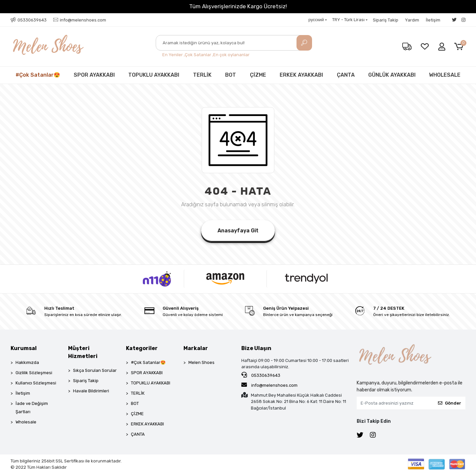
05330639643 (261, 375)
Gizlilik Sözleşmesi (34, 373)
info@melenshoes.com (269, 385)
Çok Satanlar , (199, 55)
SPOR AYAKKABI (94, 75)
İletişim (433, 20)
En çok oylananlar (231, 55)
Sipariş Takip (386, 20)
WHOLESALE (445, 75)
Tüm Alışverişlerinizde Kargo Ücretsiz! (238, 6)
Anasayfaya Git (238, 231)
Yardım (412, 20)
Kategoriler (142, 348)
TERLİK (202, 75)
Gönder (450, 403)
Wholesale (26, 422)
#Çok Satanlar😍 (38, 75)
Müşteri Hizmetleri (83, 352)
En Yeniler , (174, 55)
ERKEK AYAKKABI (301, 75)
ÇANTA (346, 75)
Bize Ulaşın (256, 348)
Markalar (196, 348)
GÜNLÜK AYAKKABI (392, 75)
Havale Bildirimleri (91, 391)
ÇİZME (258, 75)
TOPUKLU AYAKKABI (154, 75)
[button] (460, 47)
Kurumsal (24, 348)
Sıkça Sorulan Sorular (95, 370)
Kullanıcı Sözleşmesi (36, 383)
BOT (231, 75)
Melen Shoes (201, 362)
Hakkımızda (27, 362)
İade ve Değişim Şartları (32, 408)
